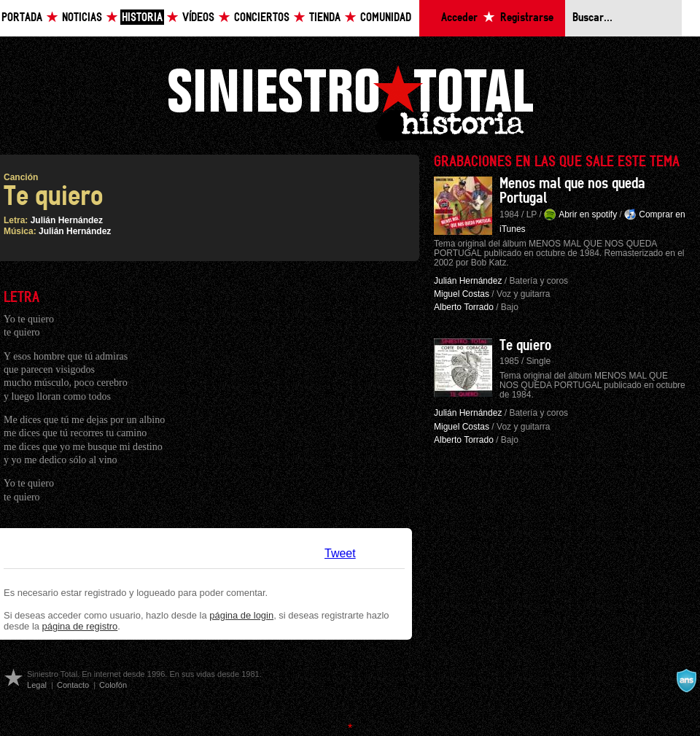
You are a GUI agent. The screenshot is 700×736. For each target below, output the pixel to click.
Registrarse (527, 18)
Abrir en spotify (588, 214)
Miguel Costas (462, 294)
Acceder (459, 18)
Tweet (340, 553)
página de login (241, 615)
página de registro (80, 626)
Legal (37, 685)
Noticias (82, 18)
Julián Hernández (67, 220)
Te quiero (525, 346)
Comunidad (386, 18)
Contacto (73, 685)
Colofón (113, 685)
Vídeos (198, 18)
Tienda (325, 18)
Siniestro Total (350, 101)
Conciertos (262, 18)
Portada (22, 18)
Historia (142, 18)
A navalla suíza (686, 681)
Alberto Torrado (464, 307)
